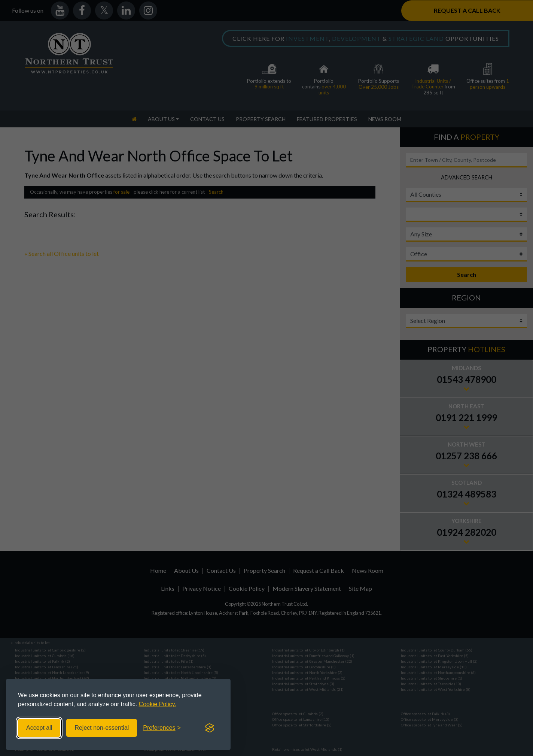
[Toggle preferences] (162, 728)
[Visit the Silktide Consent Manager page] (210, 728)
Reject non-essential (102, 728)
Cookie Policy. (158, 704)
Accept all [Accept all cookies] (39, 728)
